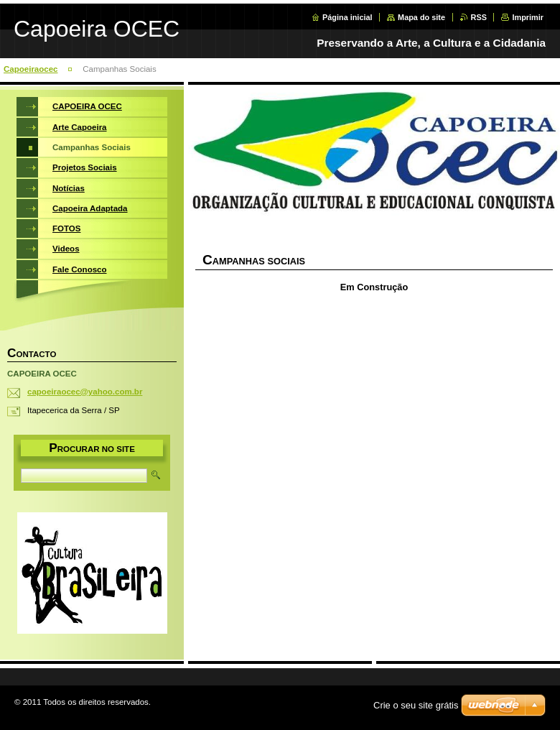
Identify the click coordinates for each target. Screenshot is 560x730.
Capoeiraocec (31, 69)
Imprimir (528, 17)
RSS (479, 17)
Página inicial (347, 17)
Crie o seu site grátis (416, 705)
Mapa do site (421, 17)
